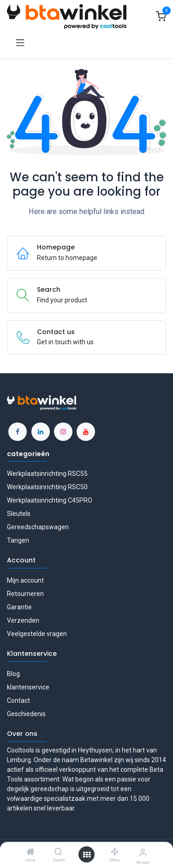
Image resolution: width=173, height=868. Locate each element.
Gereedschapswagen (38, 527)
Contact (18, 700)
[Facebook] (18, 432)
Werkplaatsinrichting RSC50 (47, 487)
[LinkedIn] (41, 432)
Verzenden (23, 620)
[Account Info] (143, 853)
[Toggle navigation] (20, 42)
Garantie (19, 607)
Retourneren (25, 594)
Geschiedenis (26, 714)
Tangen (18, 540)
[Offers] (115, 852)
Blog (13, 674)
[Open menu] (87, 855)
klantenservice (28, 687)
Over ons (22, 734)
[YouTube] (86, 432)
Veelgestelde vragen (37, 634)
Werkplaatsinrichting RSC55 (47, 474)
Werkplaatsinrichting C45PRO (50, 500)
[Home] (30, 852)
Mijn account (25, 580)
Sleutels (19, 514)
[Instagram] (63, 432)
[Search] (58, 852)
